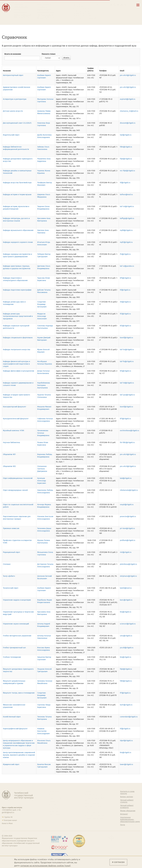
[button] (111, 5)
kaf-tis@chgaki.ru (127, 350)
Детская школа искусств (13, 111)
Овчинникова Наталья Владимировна (43, 433)
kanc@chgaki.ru (126, 600)
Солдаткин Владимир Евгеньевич (42, 304)
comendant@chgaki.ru (129, 717)
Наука (17, 10)
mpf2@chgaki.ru (126, 242)
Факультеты (54, 801)
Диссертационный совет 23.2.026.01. (17, 123)
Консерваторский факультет (14, 407)
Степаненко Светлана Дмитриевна (42, 469)
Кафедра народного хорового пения (18, 242)
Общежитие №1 (9, 454)
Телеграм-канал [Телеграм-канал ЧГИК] (10, 820)
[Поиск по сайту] (115, 5)
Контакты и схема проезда (84, 9)
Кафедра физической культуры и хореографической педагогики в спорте (16, 364)
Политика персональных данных (95, 820)
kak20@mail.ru (126, 588)
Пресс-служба (55, 815)
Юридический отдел (11, 764)
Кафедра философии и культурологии (19, 371)
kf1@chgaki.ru (125, 419)
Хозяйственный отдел (12, 717)
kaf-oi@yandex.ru (127, 266)
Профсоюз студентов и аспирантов (94, 808)
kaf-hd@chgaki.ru (127, 383)
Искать (66, 58)
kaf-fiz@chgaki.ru (127, 361)
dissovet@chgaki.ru (128, 123)
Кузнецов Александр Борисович (42, 481)
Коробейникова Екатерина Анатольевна (44, 385)
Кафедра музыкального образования (18, 230)
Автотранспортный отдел (13, 75)
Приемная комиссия (11, 528)
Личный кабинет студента (83, 13)
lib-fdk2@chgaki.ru (127, 442)
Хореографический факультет (15, 729)
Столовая (7, 564)
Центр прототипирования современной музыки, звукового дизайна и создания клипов (19, 755)
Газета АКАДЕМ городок (94, 815)
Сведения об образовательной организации (85, 5)
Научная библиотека (11, 442)
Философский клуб (92, 803)
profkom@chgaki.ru (128, 540)
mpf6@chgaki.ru (126, 230)
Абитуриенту (44, 5)
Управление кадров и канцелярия (17, 600)
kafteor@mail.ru (126, 195)
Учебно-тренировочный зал (14, 648)
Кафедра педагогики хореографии (17, 290)
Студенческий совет (93, 812)
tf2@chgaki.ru (125, 314)
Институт (19, 5)
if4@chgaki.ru (125, 254)
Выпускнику (44, 10)
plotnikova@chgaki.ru (128, 564)
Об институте (55, 792)
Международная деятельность (23, 16)
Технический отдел (11, 588)
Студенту (42, 7)
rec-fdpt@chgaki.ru (127, 171)
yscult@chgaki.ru (127, 648)
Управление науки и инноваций (16, 624)
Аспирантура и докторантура (15, 99)
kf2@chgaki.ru (125, 326)
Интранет (124, 814)
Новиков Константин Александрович (44, 731)
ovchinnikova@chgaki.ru (129, 431)
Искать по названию (13, 54)
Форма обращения (128, 811)
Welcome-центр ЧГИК (93, 795)
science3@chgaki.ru (128, 624)
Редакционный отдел (11, 552)
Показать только (49, 54)
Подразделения (56, 798)
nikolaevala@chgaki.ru (129, 490)
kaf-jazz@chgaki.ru (127, 395)
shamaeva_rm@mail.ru (129, 111)
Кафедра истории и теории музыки (17, 195)
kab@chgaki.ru (126, 478)
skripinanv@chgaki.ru (128, 576)
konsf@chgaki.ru (126, 338)
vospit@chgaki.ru (127, 505)
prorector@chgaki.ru (128, 516)
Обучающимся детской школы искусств (46, 17)
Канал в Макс (7, 823)
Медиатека (54, 811)
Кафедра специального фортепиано (18, 338)
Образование (21, 7)
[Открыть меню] (138, 6)
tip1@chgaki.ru (126, 135)
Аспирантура (54, 808)
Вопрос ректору (127, 797)
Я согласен (118, 862)
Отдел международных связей (15, 490)
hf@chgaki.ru (125, 183)
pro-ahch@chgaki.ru (128, 75)
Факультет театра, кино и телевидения (19, 693)
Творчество (20, 12)
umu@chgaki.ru (126, 636)
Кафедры (53, 805)
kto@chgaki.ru (126, 612)
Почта (123, 825)
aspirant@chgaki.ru (128, 99)
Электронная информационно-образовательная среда (85, 19)
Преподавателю (46, 12)
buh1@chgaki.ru (126, 705)
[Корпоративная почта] (118, 5)
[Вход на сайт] (125, 5)
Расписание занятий (81, 11)
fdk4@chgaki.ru (126, 147)
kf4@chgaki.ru (125, 371)
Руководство (54, 795)
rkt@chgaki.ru (125, 302)
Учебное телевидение (12, 657)
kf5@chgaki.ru (125, 278)
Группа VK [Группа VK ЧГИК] (8, 817)
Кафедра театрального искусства (17, 350)
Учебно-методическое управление (17, 636)
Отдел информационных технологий (18, 478)
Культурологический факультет (16, 419)
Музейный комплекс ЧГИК (14, 431)
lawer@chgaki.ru (126, 764)
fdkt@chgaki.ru (126, 681)
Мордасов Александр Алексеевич (42, 316)
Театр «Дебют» (9, 576)
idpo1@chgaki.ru (126, 741)
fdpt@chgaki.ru (126, 159)
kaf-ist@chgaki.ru (127, 206)
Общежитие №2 (9, 466)
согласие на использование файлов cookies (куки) (45, 866)
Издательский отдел (11, 135)
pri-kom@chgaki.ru (127, 528)
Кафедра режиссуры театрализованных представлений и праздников (18, 316)
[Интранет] (122, 5)
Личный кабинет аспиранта (84, 16)
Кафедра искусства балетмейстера (17, 183)
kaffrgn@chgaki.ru (127, 218)
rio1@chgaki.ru (126, 552)
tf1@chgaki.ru (125, 693)
